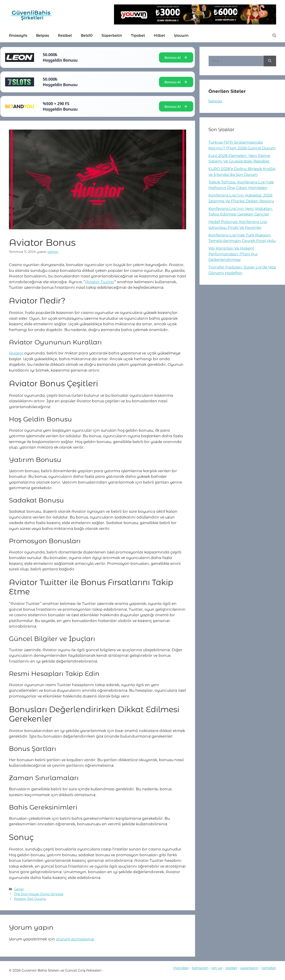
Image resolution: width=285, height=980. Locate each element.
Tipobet (138, 36)
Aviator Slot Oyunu (30, 899)
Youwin (181, 36)
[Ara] (270, 61)
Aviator (16, 353)
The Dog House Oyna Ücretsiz (39, 894)
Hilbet (159, 36)
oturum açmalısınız (75, 939)
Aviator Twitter (100, 282)
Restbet (65, 36)
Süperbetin (112, 36)
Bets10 (87, 36)
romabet (269, 968)
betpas (215, 101)
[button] (274, 36)
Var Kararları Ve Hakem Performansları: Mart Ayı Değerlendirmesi (233, 254)
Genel (19, 889)
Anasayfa (18, 36)
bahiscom (200, 968)
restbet (231, 968)
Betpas (43, 36)
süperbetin (249, 968)
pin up (217, 968)
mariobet (181, 968)
